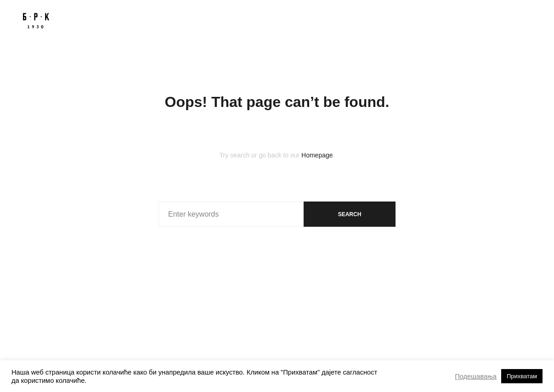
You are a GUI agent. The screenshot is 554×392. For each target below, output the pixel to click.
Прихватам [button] (522, 376)
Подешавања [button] (476, 376)
